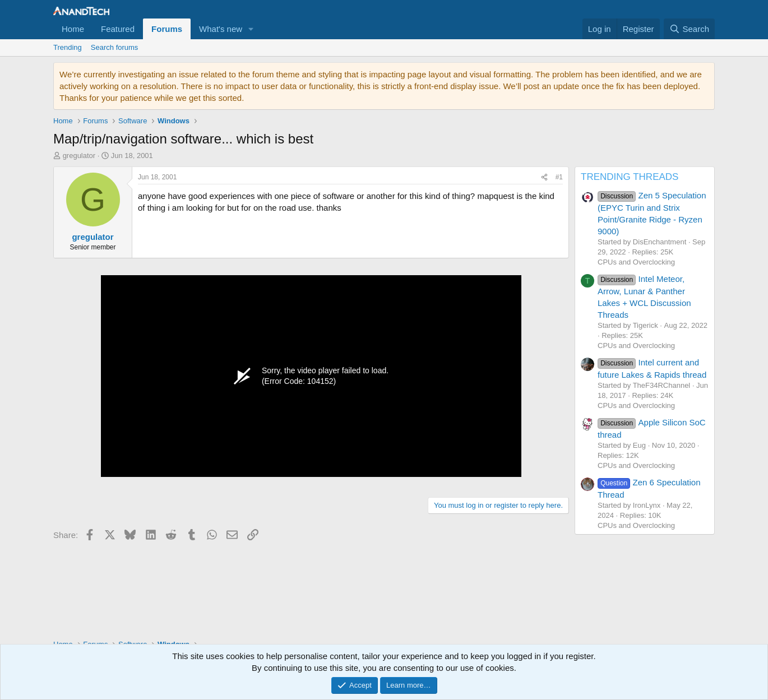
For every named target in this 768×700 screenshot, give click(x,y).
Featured (118, 29)
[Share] (544, 177)
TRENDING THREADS (630, 177)
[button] (251, 29)
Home (73, 29)
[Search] (689, 29)
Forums (167, 29)
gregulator (79, 156)
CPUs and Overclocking (636, 262)
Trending (68, 47)
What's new (221, 29)
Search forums (115, 47)
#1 (559, 177)
